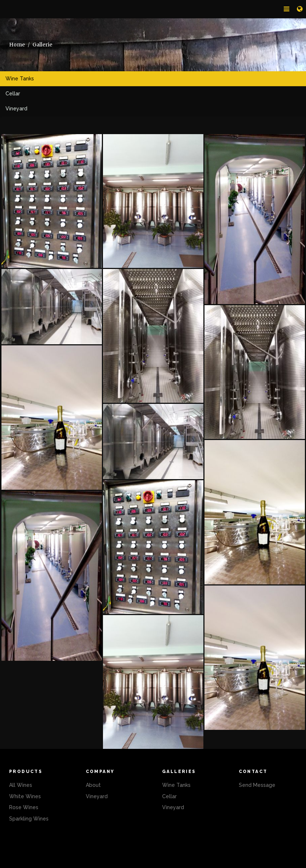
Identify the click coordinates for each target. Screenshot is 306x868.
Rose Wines (24, 807)
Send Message (257, 785)
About (93, 785)
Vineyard (16, 109)
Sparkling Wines (29, 819)
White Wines (25, 796)
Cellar (13, 94)
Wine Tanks (20, 79)
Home (17, 45)
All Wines (21, 785)
